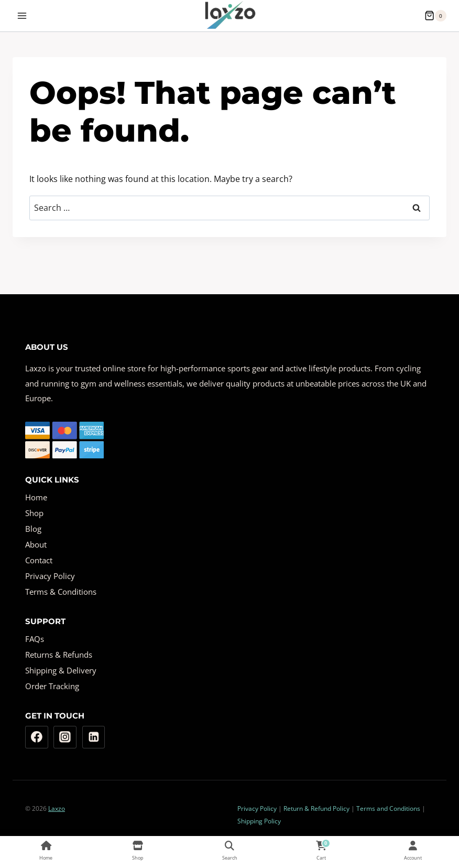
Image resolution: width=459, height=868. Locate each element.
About (36, 544)
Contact (39, 560)
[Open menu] (22, 15)
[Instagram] (65, 737)
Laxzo (57, 808)
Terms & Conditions (61, 592)
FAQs (35, 639)
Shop (34, 513)
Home (36, 497)
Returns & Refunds (59, 655)
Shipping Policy (259, 821)
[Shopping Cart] (435, 16)
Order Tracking (52, 686)
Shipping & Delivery (61, 670)
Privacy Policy (50, 576)
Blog (33, 529)
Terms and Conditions (388, 808)
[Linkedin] (94, 737)
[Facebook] (37, 737)
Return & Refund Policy (316, 808)
